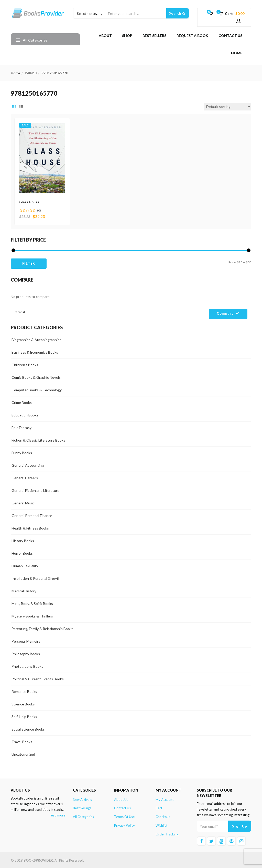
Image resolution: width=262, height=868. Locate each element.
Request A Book (192, 36)
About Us (121, 799)
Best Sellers (154, 36)
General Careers (25, 477)
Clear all (20, 311)
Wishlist (161, 825)
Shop (127, 36)
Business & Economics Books (35, 351)
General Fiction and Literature (35, 490)
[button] (233, 14)
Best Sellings (82, 807)
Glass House (30, 201)
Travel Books (22, 741)
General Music (23, 502)
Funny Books (22, 452)
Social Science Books (28, 728)
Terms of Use (124, 816)
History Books (23, 540)
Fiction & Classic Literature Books (38, 439)
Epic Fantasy (21, 427)
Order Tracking (167, 834)
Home (237, 53)
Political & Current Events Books (38, 678)
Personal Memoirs (26, 640)
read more (57, 815)
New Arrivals (82, 799)
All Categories (83, 816)
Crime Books (22, 402)
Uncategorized (23, 754)
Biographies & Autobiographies (36, 339)
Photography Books (27, 666)
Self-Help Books (24, 716)
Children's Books (25, 364)
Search (178, 14)
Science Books (23, 703)
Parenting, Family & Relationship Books (42, 628)
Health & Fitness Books (30, 527)
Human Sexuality (25, 565)
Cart (159, 807)
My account (165, 799)
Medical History (24, 590)
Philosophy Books (26, 653)
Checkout (163, 816)
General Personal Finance (32, 515)
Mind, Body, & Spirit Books (32, 603)
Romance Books (24, 691)
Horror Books (22, 552)
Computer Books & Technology (37, 389)
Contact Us (230, 36)
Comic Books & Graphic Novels (36, 377)
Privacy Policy (124, 825)
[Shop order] (228, 107)
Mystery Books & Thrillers (32, 615)
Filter (29, 263)
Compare (225, 313)
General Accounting (28, 465)
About (105, 36)
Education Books (25, 414)
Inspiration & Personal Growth (36, 578)
